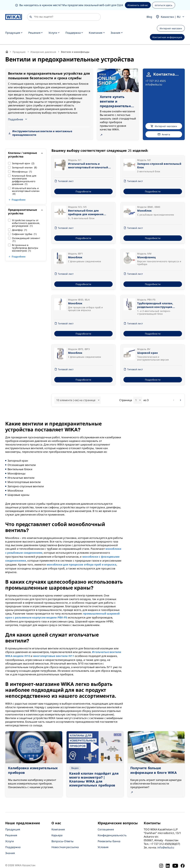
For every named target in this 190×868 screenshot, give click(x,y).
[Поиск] (64, 7)
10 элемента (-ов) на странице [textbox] (76, 390)
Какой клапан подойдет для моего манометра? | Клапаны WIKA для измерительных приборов (94, 769)
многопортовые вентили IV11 (54, 646)
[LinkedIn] (168, 856)
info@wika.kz (154, 74)
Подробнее (19, 190)
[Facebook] (183, 856)
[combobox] (78, 390)
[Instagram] (161, 856)
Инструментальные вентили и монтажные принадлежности (42, 123)
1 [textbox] (136, 390)
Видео (75, 758)
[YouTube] (175, 856)
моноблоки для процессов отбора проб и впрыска (81, 555)
